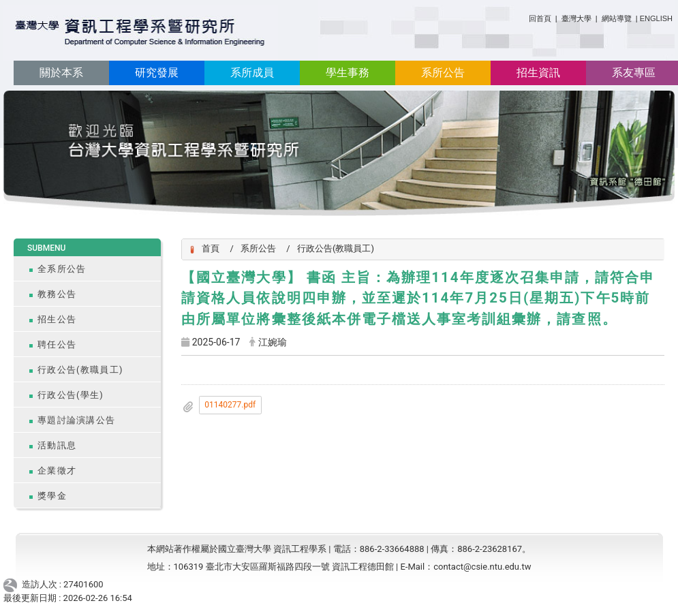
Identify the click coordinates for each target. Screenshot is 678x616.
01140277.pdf (230, 405)
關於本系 (61, 73)
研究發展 (157, 73)
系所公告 (443, 73)
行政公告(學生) (71, 395)
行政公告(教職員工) (80, 370)
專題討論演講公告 (76, 420)
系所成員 (252, 73)
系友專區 (634, 73)
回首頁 (540, 18)
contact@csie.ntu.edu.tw (482, 567)
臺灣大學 (577, 18)
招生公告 (57, 319)
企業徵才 (57, 471)
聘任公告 (57, 344)
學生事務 (348, 73)
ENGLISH (656, 18)
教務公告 (57, 294)
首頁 (211, 248)
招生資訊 (538, 73)
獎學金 (52, 496)
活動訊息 (57, 445)
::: (524, 16)
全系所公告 (62, 269)
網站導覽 (617, 18)
